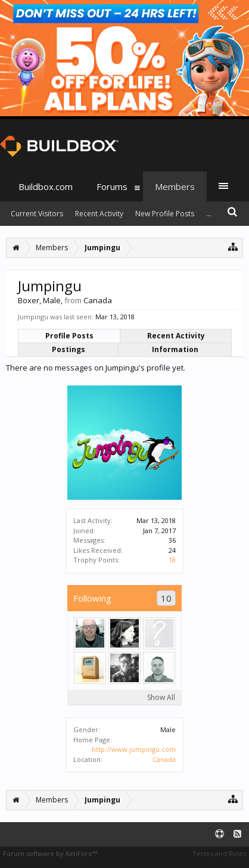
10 (166, 598)
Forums (112, 186)
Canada (164, 759)
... (209, 214)
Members (175, 186)
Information (175, 349)
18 (172, 560)
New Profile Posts (165, 214)
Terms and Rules (219, 853)
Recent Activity (176, 336)
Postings (69, 349)
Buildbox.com (46, 186)
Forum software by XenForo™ (50, 853)
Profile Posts (69, 336)
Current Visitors (37, 214)
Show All (161, 697)
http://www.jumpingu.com (134, 749)
